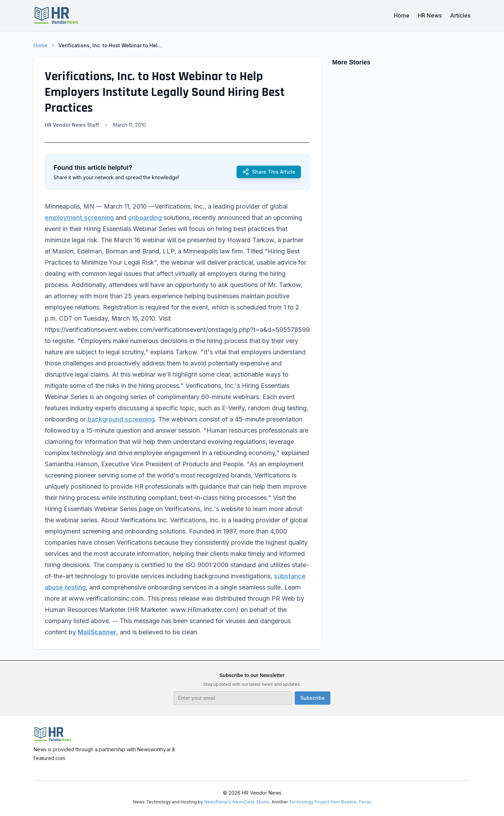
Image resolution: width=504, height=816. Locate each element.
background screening (121, 419)
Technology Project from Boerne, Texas (330, 802)
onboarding (145, 218)
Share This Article (269, 172)
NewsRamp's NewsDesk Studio (237, 802)
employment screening (79, 218)
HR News (430, 15)
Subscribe (313, 698)
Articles (460, 15)
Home (402, 15)
